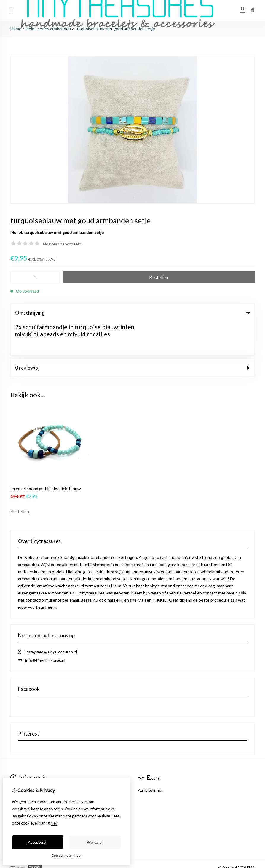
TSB (252, 834)
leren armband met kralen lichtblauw (46, 455)
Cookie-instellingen (67, 855)
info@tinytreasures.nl (45, 627)
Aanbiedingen (151, 757)
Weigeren (95, 842)
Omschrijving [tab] (132, 313)
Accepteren (38, 842)
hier (54, 823)
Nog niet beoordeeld (62, 244)
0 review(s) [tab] (132, 334)
